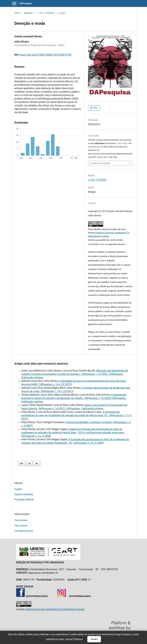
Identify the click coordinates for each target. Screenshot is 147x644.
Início (17, 13)
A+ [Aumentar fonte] (22, 463)
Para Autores (21, 526)
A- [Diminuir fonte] (37, 463)
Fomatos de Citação (100, 163)
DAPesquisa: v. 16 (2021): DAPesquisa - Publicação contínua (71, 408)
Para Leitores (21, 520)
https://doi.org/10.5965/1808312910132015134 (45, 55)
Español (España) (24, 494)
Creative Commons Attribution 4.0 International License (55, 609)
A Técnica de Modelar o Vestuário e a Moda (88, 422)
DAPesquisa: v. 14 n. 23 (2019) (56, 384)
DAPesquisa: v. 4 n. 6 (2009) (36, 436)
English (18, 489)
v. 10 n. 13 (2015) (46, 13)
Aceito (94, 639)
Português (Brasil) (24, 499)
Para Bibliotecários (24, 531)
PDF (95, 108)
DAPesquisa (26, 3)
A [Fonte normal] (29, 463)
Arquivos (28, 13)
